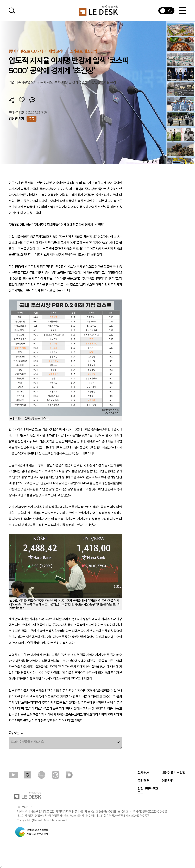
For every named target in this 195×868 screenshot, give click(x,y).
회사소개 (143, 773)
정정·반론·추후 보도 (148, 791)
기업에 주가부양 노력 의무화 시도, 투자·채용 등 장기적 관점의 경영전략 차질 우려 (62, 82)
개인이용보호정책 (174, 773)
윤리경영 (143, 781)
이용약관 (168, 781)
